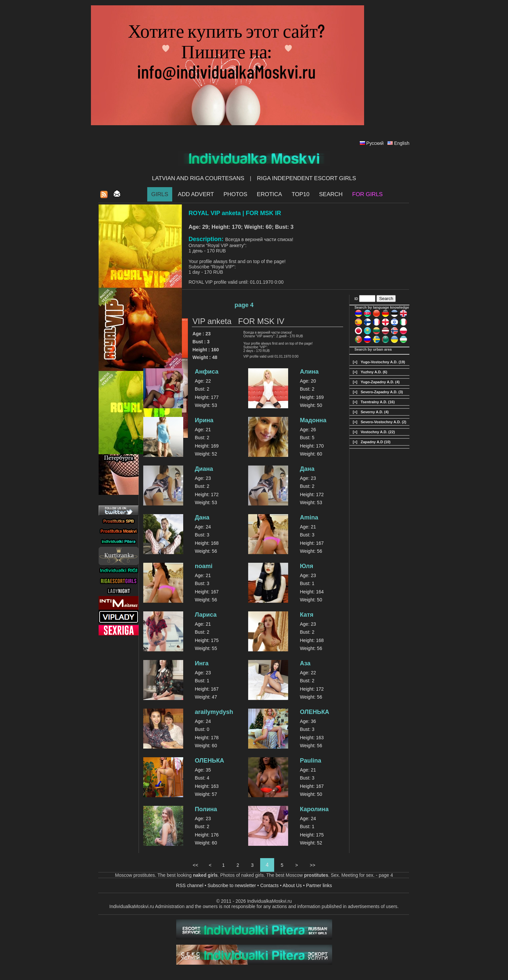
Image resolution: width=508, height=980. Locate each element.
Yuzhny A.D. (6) (374, 372)
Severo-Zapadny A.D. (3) (382, 392)
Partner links (319, 885)
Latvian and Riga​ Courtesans (198, 178)
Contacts (269, 885)
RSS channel (190, 885)
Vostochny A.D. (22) (378, 432)
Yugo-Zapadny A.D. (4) (380, 382)
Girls (160, 194)
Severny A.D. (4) (375, 412)
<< (196, 865)
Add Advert (196, 194)
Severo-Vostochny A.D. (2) (384, 422)
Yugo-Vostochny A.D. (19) (383, 362)
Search (331, 194)
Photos (235, 194)
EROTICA (269, 194)
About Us (292, 885)
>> (312, 865)
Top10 (300, 194)
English (402, 143)
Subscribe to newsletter (232, 885)
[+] (355, 362)
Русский (375, 143)
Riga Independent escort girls (306, 178)
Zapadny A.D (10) (376, 442)
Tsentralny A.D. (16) (378, 402)
